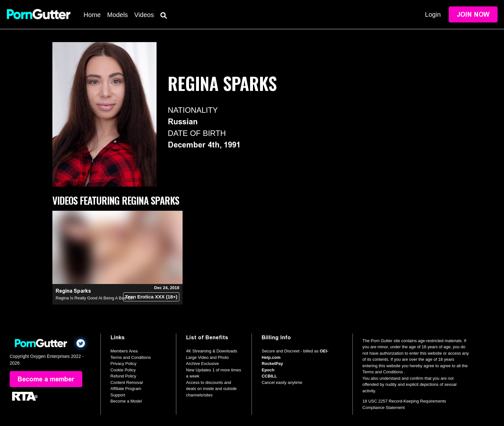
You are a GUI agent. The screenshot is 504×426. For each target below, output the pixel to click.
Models (117, 15)
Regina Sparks (73, 291)
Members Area (124, 351)
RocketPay (272, 364)
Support (118, 395)
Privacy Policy (124, 364)
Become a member (46, 379)
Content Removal (127, 382)
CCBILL (269, 376)
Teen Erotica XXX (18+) (151, 297)
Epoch (268, 370)
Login (433, 14)
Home (92, 15)
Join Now (473, 14)
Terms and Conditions (131, 357)
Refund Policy (123, 376)
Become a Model (126, 401)
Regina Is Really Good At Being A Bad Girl (95, 298)
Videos (144, 15)
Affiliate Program (126, 389)
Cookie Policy (123, 370)
